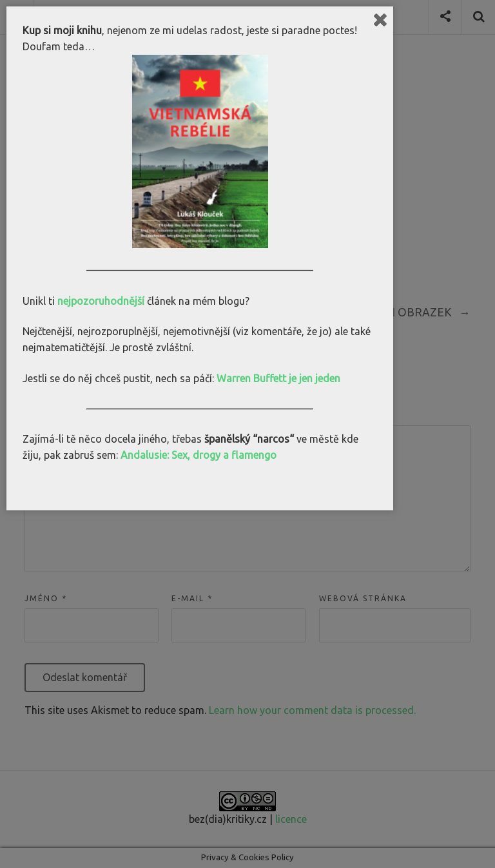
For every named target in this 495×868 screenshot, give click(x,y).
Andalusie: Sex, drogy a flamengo (199, 455)
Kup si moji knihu (62, 30)
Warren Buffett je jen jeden (278, 378)
